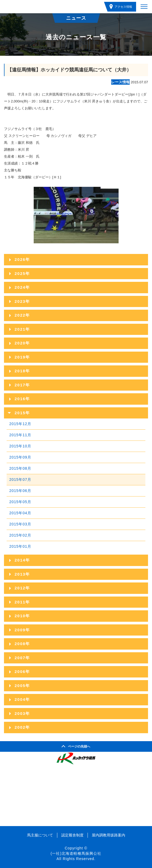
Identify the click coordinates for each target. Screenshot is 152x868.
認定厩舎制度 (72, 835)
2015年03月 (20, 524)
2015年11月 (20, 435)
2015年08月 (20, 468)
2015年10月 (20, 446)
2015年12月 (20, 424)
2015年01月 (20, 546)
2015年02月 (20, 535)
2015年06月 (20, 491)
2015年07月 (20, 480)
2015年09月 (20, 457)
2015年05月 (20, 502)
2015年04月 (20, 513)
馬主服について (40, 835)
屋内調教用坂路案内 (108, 835)
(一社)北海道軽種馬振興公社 (76, 853)
